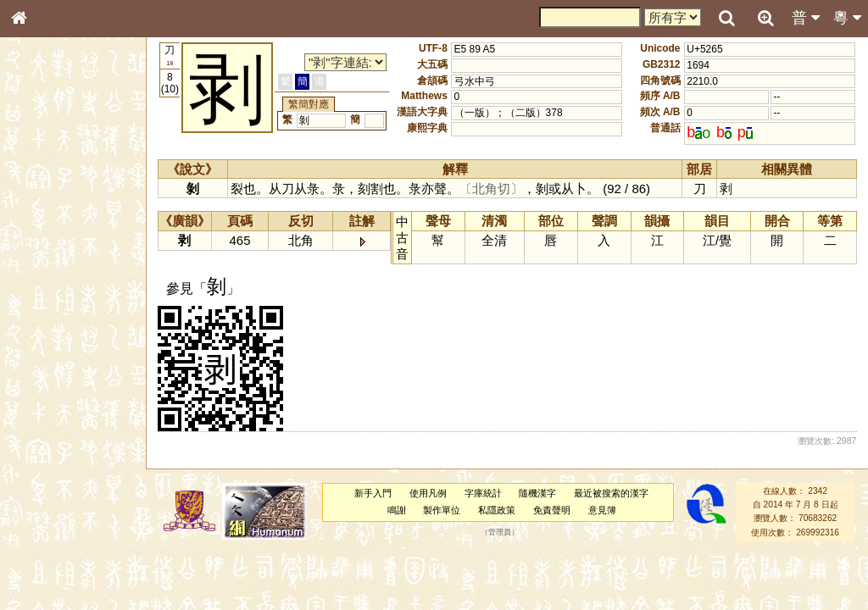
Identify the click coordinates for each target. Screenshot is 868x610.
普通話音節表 (52, 461)
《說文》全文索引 (62, 521)
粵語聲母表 (47, 347)
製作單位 (442, 510)
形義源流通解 (52, 288)
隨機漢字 (537, 493)
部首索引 (42, 226)
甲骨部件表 (47, 257)
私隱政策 (497, 510)
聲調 (81, 446)
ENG (75, 187)
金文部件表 (47, 273)
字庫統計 (483, 493)
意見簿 (602, 510)
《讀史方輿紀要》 (62, 536)
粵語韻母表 (47, 363)
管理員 (500, 532)
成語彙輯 (42, 552)
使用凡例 (428, 493)
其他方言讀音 (52, 476)
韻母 (58, 446)
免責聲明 (552, 510)
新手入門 (373, 493)
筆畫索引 (42, 241)
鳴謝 (397, 510)
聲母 (34, 446)
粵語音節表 (47, 332)
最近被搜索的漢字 (611, 493)
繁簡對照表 (47, 567)
